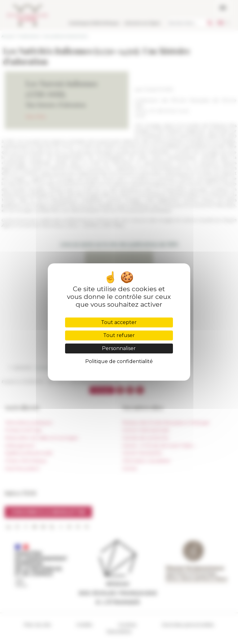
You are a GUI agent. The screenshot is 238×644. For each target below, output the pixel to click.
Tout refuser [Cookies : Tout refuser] (119, 335)
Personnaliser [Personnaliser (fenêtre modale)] (119, 348)
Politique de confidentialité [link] (119, 361)
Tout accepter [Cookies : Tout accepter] (119, 322)
